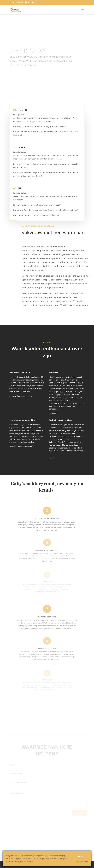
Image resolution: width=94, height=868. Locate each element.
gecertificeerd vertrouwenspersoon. (42, 258)
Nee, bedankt (82, 862)
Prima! (80, 857)
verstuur (80, 817)
